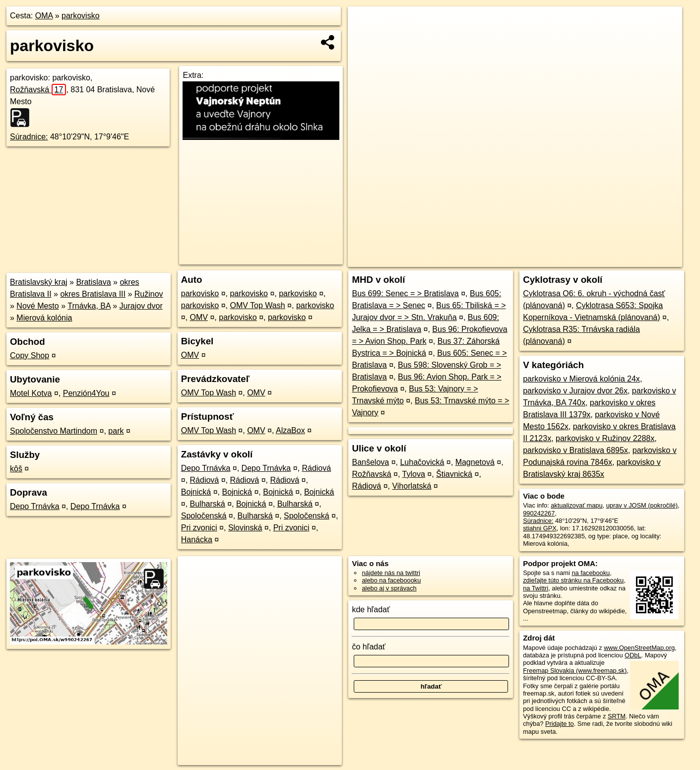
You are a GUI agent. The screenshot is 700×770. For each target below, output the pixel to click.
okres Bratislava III (93, 294)
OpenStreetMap (513, 259)
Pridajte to (560, 724)
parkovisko (80, 16)
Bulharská (208, 504)
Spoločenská (204, 516)
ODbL (633, 655)
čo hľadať (369, 647)
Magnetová (475, 462)
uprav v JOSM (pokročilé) (642, 505)
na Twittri (536, 588)
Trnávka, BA (89, 306)
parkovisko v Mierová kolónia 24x (581, 379)
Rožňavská (38, 90)
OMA (44, 16)
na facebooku (591, 573)
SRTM (617, 716)
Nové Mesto (37, 306)
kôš (16, 469)
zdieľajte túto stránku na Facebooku (573, 580)
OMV (199, 317)
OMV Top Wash (257, 305)
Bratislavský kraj (39, 282)
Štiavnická (454, 474)
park (116, 431)
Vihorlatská (412, 486)
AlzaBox (290, 430)
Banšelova (370, 462)
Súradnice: (29, 137)
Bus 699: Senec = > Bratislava (405, 293)
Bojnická (196, 492)
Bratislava (93, 282)
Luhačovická (422, 462)
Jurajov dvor (141, 306)
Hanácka (197, 540)
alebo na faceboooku (391, 580)
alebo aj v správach (389, 588)
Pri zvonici (199, 528)
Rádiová (316, 468)
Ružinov (149, 294)
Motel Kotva (31, 393)
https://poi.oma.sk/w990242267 (638, 259)
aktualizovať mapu (576, 505)
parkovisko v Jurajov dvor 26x (575, 391)
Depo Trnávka (35, 506)
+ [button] (365, 23)
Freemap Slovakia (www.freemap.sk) (575, 671)
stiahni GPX (540, 528)
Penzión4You (86, 393)
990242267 (539, 513)
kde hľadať (371, 610)
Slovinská (245, 528)
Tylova (414, 474)
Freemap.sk (565, 259)
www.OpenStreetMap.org (639, 648)
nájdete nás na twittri (391, 573)
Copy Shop (30, 355)
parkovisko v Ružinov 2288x (605, 438)
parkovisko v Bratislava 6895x (575, 450)
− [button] (365, 39)
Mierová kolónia (44, 318)
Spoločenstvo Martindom (54, 431)
